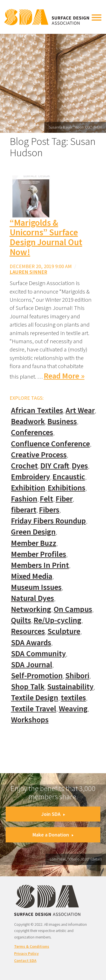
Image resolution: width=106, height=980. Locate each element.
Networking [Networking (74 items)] (31, 609)
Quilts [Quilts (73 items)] (21, 620)
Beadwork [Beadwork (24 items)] (28, 421)
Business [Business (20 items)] (62, 421)
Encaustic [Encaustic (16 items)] (69, 477)
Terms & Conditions (32, 946)
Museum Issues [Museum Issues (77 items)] (36, 587)
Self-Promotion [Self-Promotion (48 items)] (37, 676)
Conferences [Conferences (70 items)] (32, 432)
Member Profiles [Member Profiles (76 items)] (39, 554)
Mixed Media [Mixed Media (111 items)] (32, 576)
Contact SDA (25, 961)
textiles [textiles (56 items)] (73, 698)
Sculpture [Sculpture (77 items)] (64, 631)
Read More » (64, 376)
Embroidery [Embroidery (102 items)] (31, 477)
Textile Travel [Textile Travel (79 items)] (34, 709)
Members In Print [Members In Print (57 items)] (40, 565)
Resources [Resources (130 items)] (28, 631)
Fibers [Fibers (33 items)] (49, 510)
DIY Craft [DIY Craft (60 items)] (55, 466)
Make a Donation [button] (53, 835)
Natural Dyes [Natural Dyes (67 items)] (33, 598)
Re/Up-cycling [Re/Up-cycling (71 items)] (58, 620)
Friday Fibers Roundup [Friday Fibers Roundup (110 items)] (48, 521)
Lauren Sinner (28, 272)
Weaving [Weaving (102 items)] (73, 709)
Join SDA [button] (53, 814)
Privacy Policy (26, 953)
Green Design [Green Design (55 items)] (33, 532)
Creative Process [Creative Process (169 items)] (39, 455)
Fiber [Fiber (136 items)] (64, 499)
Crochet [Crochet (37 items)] (24, 466)
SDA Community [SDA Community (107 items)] (38, 654)
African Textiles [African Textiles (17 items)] (37, 410)
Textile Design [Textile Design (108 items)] (35, 698)
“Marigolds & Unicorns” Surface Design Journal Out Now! (46, 237)
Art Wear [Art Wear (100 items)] (80, 410)
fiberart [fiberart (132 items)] (24, 510)
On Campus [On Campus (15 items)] (73, 609)
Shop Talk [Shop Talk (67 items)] (28, 687)
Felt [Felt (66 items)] (46, 499)
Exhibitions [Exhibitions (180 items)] (67, 488)
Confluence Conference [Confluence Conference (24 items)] (50, 444)
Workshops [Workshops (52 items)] (30, 720)
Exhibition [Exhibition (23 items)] (28, 488)
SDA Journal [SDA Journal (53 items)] (32, 665)
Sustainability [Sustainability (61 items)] (70, 687)
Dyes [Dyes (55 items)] (80, 466)
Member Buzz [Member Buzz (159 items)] (34, 543)
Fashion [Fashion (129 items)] (24, 499)
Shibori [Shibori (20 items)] (77, 676)
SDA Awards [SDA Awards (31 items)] (31, 643)
